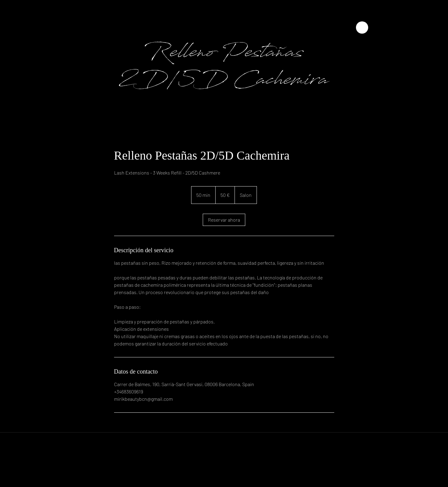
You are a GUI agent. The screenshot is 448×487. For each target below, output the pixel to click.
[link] (224, 220)
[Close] (362, 28)
